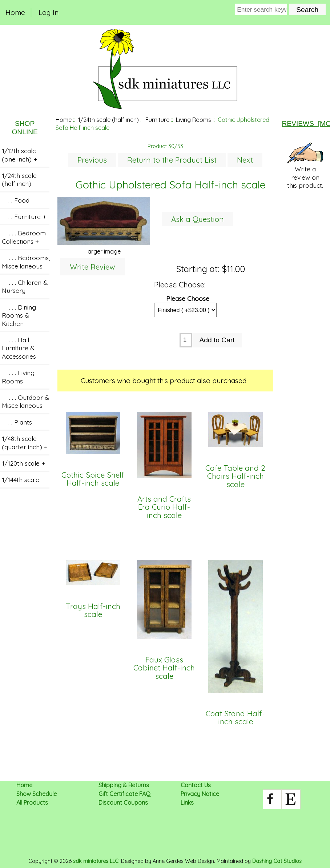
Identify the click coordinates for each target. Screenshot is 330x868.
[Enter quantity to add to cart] (186, 340)
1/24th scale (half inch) (108, 120)
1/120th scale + (23, 463)
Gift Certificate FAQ (124, 794)
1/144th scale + (23, 479)
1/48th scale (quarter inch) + (25, 442)
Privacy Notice (200, 794)
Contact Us (196, 785)
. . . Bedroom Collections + (24, 237)
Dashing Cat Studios (277, 861)
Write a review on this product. (305, 166)
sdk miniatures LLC (96, 861)
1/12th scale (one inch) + (19, 155)
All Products (32, 803)
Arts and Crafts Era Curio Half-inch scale (164, 507)
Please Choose (188, 298)
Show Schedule (37, 794)
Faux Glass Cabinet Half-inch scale (164, 668)
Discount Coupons (123, 803)
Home (15, 12)
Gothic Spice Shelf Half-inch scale (93, 479)
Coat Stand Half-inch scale (235, 718)
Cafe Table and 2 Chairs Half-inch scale (235, 476)
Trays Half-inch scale (93, 611)
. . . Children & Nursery (25, 286)
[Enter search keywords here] (261, 9)
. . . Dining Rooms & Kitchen (19, 315)
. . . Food (16, 200)
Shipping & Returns (124, 785)
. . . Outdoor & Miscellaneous (25, 401)
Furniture (157, 120)
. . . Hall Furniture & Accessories (19, 348)
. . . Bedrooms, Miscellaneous (26, 262)
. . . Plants (17, 422)
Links (187, 803)
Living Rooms (194, 120)
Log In (49, 12)
